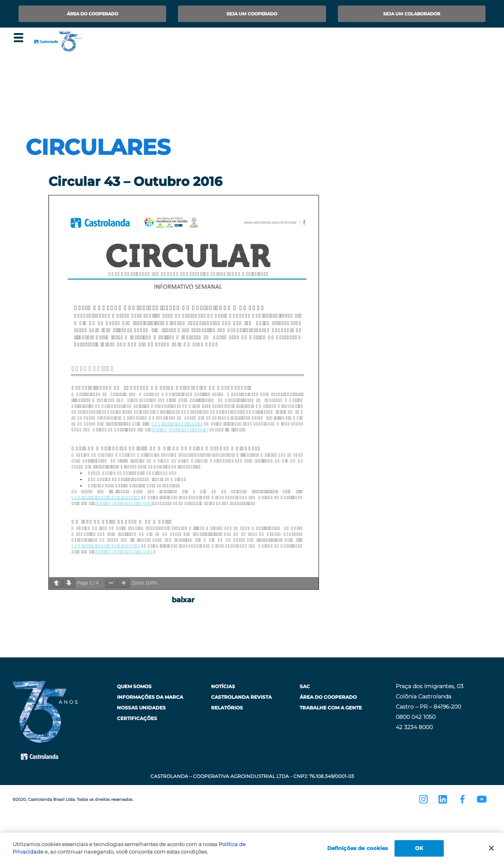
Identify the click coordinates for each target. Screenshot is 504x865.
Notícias (223, 686)
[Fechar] (491, 848)
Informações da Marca (150, 697)
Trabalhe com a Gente (331, 708)
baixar (183, 600)
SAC (305, 686)
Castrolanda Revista (241, 697)
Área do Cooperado (93, 14)
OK (419, 848)
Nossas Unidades (141, 708)
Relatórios (227, 708)
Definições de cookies (358, 848)
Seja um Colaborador (412, 14)
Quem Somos (134, 686)
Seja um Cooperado (252, 14)
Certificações (137, 718)
